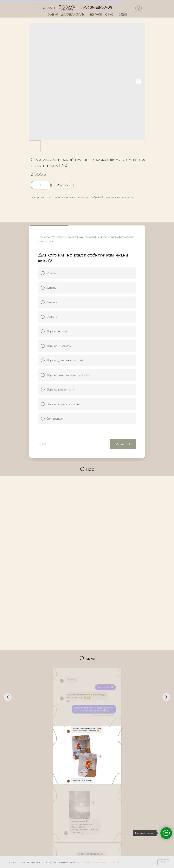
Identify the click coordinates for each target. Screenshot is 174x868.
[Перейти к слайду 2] (80, 732)
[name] (87, 772)
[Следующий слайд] (166, 697)
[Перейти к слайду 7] (98, 732)
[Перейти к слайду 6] (94, 732)
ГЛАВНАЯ (53, 15)
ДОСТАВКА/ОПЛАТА (73, 15)
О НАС (109, 15)
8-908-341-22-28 (97, 8)
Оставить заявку (87, 822)
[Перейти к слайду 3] (84, 732)
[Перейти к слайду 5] (91, 732)
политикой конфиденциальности (100, 862)
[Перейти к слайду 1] (77, 732)
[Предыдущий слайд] (8, 697)
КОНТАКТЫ (96, 15)
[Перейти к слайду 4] (87, 732)
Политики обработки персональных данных (90, 809)
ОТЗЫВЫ (123, 15)
